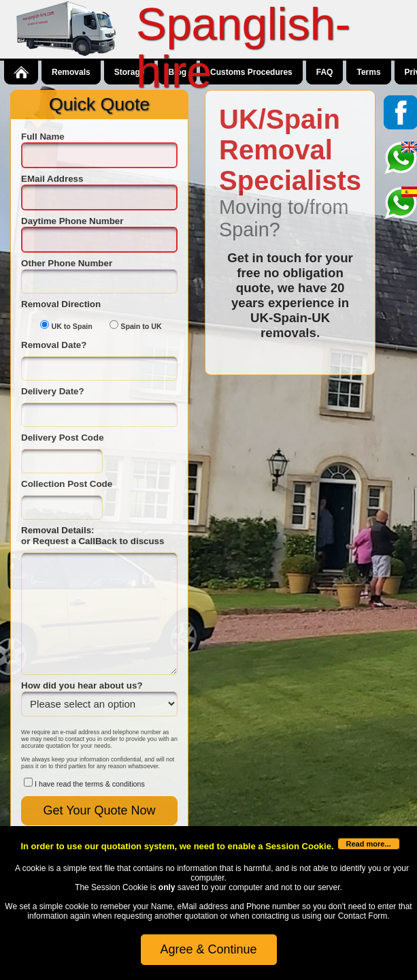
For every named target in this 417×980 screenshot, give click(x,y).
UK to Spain (71, 326)
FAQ (325, 72)
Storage (130, 72)
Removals (71, 72)
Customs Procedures (251, 72)
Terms (368, 72)
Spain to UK (141, 326)
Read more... (369, 844)
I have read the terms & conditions (90, 784)
